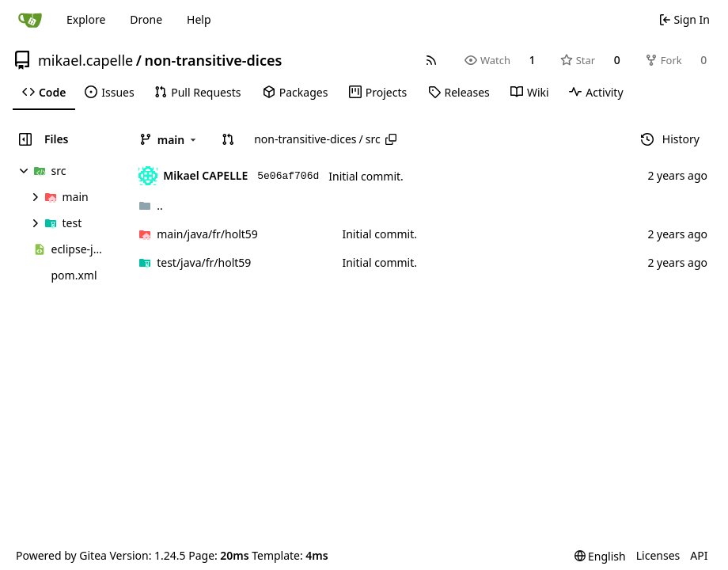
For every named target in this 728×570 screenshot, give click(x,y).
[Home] (30, 20)
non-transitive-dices (213, 60)
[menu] (600, 556)
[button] (228, 139)
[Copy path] (391, 139)
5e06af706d (288, 176)
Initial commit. (366, 176)
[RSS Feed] (431, 60)
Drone (146, 19)
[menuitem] (44, 93)
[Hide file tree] (25, 139)
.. (151, 205)
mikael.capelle (85, 60)
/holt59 (207, 234)
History (670, 139)
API (699, 555)
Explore (86, 19)
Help (199, 19)
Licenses (658, 555)
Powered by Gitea (61, 555)
